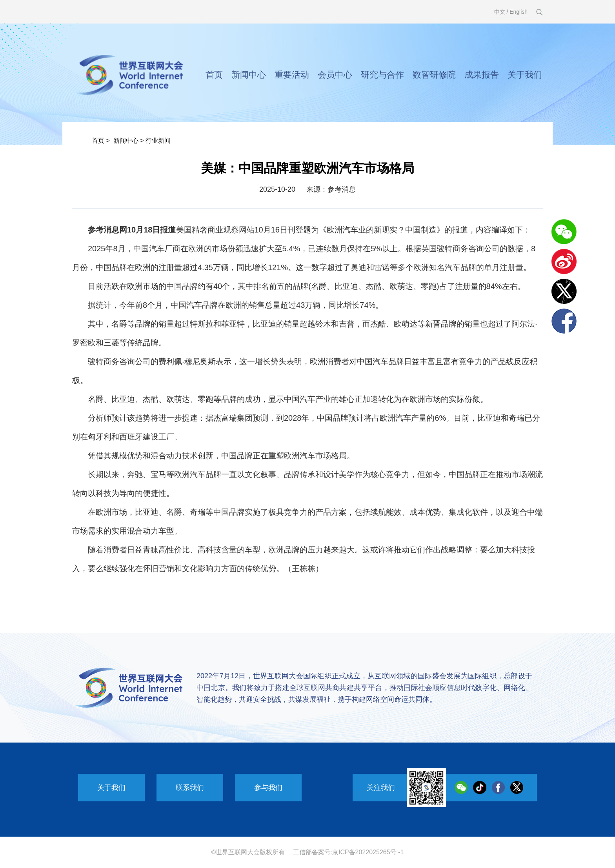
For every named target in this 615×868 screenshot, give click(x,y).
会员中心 (335, 75)
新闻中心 (249, 75)
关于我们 (525, 75)
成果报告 (482, 75)
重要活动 (292, 75)
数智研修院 (434, 75)
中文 (500, 12)
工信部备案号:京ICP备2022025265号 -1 (348, 852)
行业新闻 (158, 141)
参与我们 (268, 788)
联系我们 (190, 788)
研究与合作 (382, 75)
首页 (214, 75)
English (519, 12)
